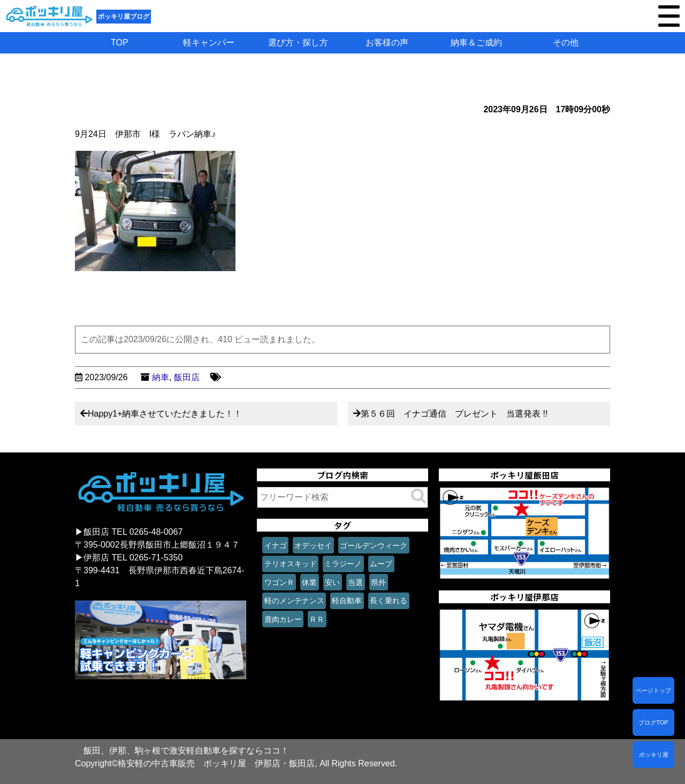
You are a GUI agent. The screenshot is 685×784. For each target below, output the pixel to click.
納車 (161, 377)
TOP (120, 43)
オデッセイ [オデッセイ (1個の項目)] (313, 545)
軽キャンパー (209, 43)
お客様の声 (387, 43)
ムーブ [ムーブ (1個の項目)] (381, 564)
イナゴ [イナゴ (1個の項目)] (276, 545)
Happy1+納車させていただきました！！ (165, 414)
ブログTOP (653, 722)
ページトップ (653, 690)
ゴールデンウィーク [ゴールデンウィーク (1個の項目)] (374, 545)
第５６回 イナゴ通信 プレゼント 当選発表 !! (454, 414)
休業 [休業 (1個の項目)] (309, 582)
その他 (566, 43)
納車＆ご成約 (476, 43)
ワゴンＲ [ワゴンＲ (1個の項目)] (279, 582)
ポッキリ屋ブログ (124, 17)
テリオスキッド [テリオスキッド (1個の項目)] (291, 564)
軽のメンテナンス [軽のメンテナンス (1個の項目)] (294, 601)
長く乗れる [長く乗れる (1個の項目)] (389, 601)
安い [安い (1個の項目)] (332, 582)
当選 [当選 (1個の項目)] (355, 582)
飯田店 (187, 377)
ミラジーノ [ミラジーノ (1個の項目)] (343, 564)
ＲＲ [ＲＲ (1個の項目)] (317, 619)
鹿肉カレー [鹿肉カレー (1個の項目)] (283, 619)
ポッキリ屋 (654, 755)
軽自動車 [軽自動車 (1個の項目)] (347, 601)
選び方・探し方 (298, 43)
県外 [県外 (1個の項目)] (378, 582)
